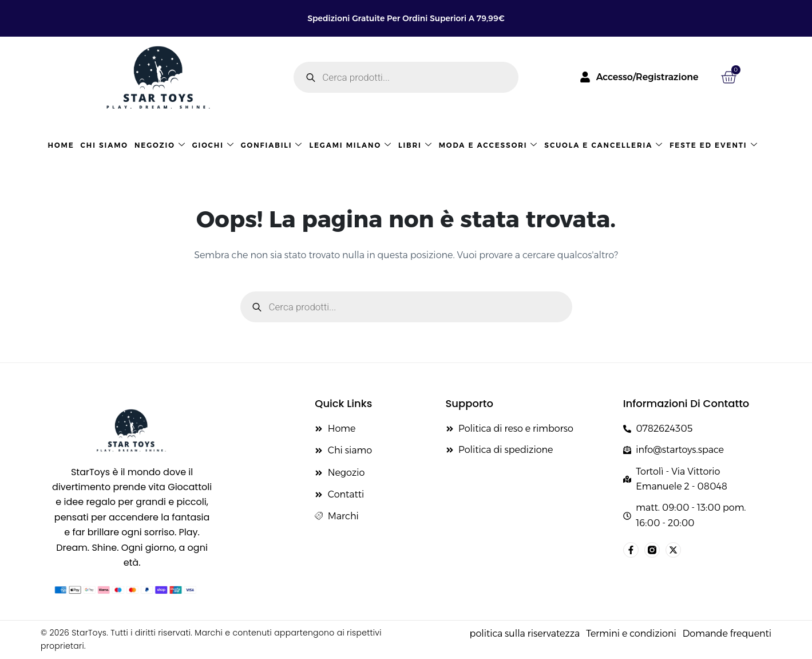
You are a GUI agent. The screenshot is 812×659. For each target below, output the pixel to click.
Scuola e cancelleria (604, 145)
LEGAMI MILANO (350, 145)
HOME (61, 145)
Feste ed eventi (714, 145)
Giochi (213, 145)
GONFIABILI (272, 145)
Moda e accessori (489, 145)
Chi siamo (104, 145)
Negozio (160, 145)
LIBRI (415, 145)
